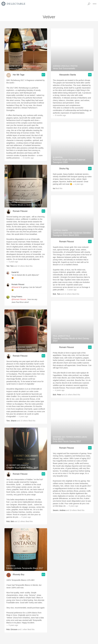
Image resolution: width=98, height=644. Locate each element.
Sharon (14, 421)
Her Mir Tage (19, 75)
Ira (54, 188)
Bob (12, 521)
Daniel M (15, 272)
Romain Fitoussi (20, 211)
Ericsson (14, 629)
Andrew (62, 510)
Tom (12, 266)
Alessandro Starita (68, 75)
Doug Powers (17, 297)
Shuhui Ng (64, 169)
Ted (8, 266)
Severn (56, 510)
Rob (8, 521)
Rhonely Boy (19, 575)
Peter (59, 395)
